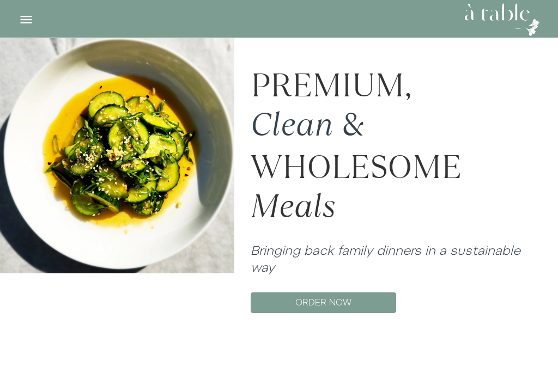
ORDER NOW (323, 302)
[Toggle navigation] (26, 20)
